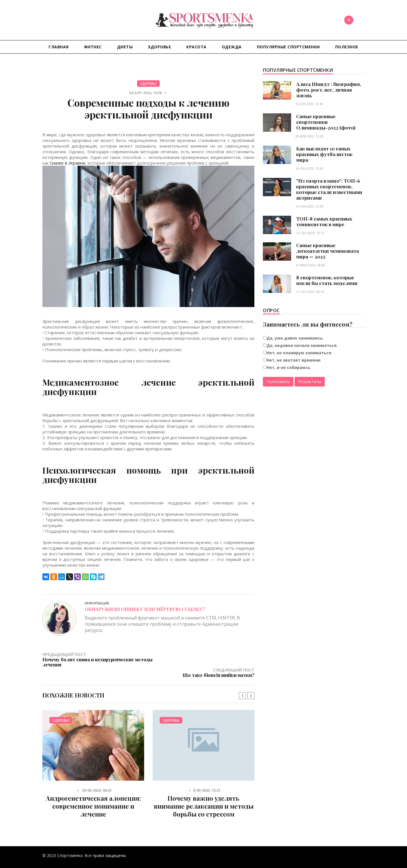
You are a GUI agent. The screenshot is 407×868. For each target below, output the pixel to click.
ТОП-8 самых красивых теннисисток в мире (324, 221)
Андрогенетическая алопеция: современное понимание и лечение (93, 795)
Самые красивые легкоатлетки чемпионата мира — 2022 (328, 251)
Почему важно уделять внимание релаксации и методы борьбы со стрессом (204, 795)
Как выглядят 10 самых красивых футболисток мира (324, 154)
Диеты (125, 47)
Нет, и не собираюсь (288, 367)
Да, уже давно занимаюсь (295, 338)
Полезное (347, 47)
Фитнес (93, 47)
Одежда (232, 47)
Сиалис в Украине (68, 163)
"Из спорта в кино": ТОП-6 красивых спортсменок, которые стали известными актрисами (329, 189)
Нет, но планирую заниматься (299, 353)
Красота (196, 47)
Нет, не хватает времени (294, 360)
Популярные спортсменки (288, 47)
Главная (59, 47)
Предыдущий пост (95, 659)
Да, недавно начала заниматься (302, 345)
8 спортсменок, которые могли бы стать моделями (327, 280)
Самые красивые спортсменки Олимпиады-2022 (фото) (326, 122)
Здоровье (159, 47)
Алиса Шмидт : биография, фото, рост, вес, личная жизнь (329, 90)
